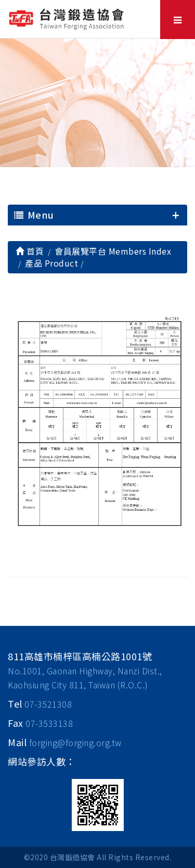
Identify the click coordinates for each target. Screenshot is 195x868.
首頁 (30, 251)
